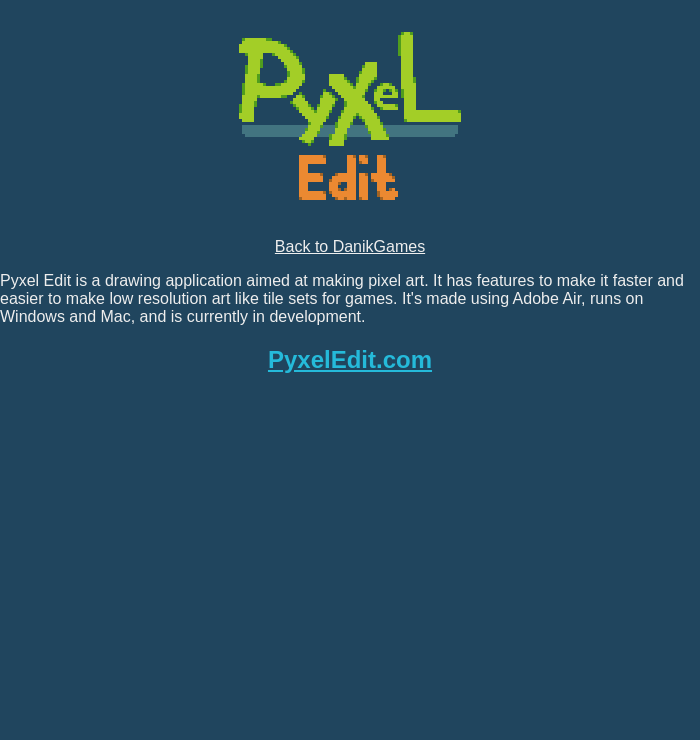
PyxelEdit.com (350, 359)
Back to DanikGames (350, 246)
